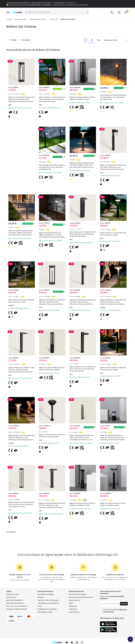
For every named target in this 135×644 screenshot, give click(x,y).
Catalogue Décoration (38, 19)
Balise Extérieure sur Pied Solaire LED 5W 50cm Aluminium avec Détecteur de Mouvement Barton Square (21, 439)
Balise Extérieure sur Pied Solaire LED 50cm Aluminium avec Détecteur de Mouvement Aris (83, 369)
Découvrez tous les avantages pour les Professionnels (71, 5)
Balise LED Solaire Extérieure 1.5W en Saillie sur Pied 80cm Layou (82, 98)
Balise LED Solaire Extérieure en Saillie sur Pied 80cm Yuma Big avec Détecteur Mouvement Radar (52, 235)
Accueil (9, 19)
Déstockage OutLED (45, 612)
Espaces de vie (74, 600)
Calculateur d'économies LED (48, 603)
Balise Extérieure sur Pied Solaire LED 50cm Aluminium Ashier (113, 234)
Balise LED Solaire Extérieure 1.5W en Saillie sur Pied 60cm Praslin (82, 504)
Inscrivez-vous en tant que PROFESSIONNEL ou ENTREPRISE (30, 5)
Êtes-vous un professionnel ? (17, 606)
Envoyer (124, 604)
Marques (41, 597)
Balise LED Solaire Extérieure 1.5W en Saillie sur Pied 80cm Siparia (52, 369)
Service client (11, 597)
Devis (39, 606)
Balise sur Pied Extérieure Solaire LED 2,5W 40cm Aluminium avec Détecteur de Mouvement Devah (21, 99)
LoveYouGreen (74, 612)
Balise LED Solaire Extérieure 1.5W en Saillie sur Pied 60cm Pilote (113, 504)
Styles (71, 603)
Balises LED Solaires (68, 19)
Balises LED (54, 19)
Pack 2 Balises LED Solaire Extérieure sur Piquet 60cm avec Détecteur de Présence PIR (113, 97)
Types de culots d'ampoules (48, 600)
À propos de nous (13, 594)
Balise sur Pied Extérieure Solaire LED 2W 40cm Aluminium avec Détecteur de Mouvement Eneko (52, 302)
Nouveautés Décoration (78, 594)
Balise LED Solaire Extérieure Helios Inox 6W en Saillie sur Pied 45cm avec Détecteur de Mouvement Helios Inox (82, 166)
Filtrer (13, 40)
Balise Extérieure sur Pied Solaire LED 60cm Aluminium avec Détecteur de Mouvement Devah (21, 505)
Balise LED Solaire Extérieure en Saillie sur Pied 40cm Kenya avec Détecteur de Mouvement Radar (112, 438)
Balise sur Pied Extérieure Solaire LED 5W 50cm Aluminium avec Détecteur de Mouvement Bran (52, 505)
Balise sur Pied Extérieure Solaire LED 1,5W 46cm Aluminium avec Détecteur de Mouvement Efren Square (113, 168)
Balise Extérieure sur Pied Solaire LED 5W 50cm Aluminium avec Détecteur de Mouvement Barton (113, 302)
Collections (73, 606)
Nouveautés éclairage (46, 594)
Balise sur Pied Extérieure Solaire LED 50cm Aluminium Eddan (113, 369)
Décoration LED (21, 19)
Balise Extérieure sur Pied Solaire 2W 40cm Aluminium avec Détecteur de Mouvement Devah (52, 99)
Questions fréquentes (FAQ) (17, 609)
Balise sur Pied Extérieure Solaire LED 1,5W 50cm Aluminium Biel (52, 436)
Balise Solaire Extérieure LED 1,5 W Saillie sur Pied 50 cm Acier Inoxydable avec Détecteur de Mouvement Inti (82, 439)
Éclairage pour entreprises (47, 609)
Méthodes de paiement (15, 603)
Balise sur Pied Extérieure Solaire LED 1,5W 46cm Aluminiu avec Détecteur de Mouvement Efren (83, 302)
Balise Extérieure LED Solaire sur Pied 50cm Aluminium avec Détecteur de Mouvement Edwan (83, 234)
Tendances (73, 609)
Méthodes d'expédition (15, 600)
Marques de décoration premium (81, 597)
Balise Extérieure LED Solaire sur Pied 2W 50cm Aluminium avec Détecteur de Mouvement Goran (21, 370)
